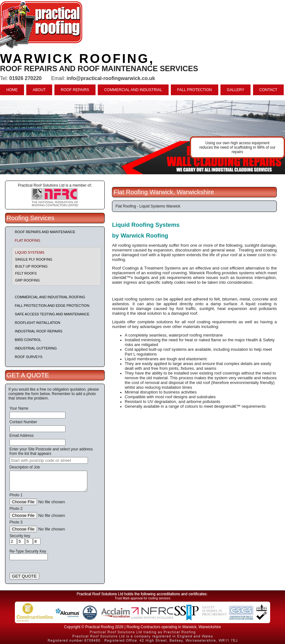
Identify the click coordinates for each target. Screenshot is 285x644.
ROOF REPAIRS (75, 90)
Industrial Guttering (36, 348)
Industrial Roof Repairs (39, 331)
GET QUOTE (24, 576)
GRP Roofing (28, 280)
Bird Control (28, 340)
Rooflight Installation (38, 323)
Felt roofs (26, 273)
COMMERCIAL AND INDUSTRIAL (133, 90)
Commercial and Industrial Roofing (50, 297)
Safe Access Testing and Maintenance (52, 314)
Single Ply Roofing (34, 259)
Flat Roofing (28, 240)
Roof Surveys (29, 357)
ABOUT (39, 90)
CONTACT (268, 90)
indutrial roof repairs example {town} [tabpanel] (142, 137)
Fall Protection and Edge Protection (52, 306)
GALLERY (235, 90)
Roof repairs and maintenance (45, 232)
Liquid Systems (30, 252)
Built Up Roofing (31, 266)
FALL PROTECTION (195, 90)
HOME (12, 90)
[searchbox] (49, 460)
